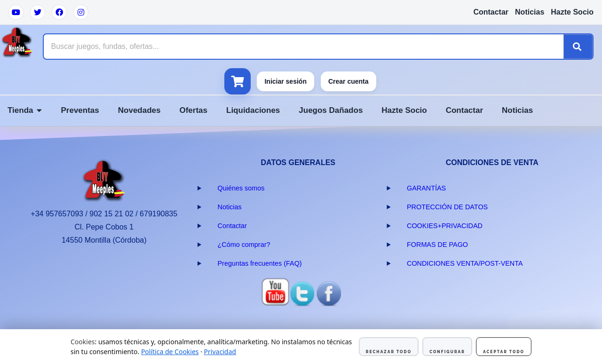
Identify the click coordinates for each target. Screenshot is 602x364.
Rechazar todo (389, 352)
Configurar (447, 352)
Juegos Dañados (331, 110)
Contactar (491, 12)
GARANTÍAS (426, 188)
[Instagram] (81, 12)
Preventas (80, 110)
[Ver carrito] (238, 81)
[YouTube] (16, 12)
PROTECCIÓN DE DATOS (447, 207)
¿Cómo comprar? (244, 245)
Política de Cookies (170, 352)
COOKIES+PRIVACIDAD (445, 226)
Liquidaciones (253, 110)
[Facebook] (59, 12)
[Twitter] (38, 12)
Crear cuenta (349, 81)
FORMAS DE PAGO (437, 245)
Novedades (139, 110)
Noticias (530, 12)
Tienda (25, 110)
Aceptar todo (504, 352)
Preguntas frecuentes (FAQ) (260, 263)
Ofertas (193, 110)
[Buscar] (578, 47)
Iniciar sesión (285, 81)
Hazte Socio (572, 12)
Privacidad (220, 352)
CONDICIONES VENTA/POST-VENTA (465, 263)
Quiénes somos (241, 188)
